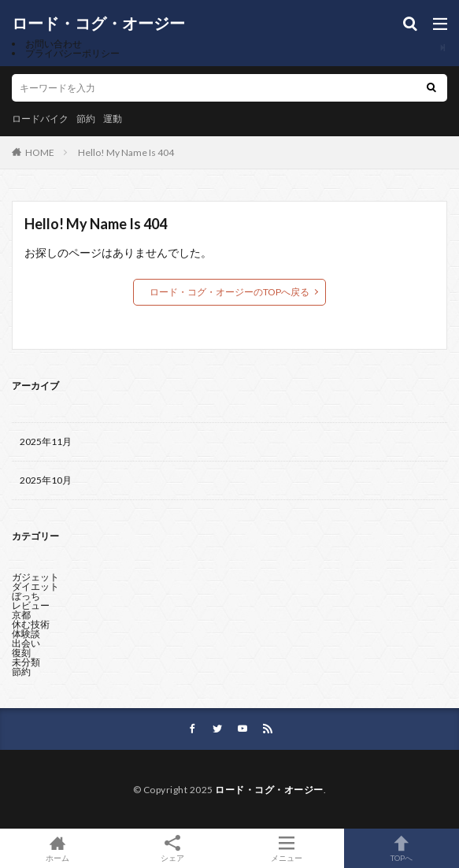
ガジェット (35, 577)
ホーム (57, 848)
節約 (86, 119)
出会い (26, 643)
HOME (40, 152)
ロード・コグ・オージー (98, 24)
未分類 (26, 662)
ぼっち (26, 596)
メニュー (287, 848)
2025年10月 (46, 480)
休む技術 (31, 624)
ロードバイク (40, 119)
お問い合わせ (54, 44)
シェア (172, 849)
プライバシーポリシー (72, 53)
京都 (21, 615)
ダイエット (35, 586)
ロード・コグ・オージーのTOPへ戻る (229, 292)
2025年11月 (46, 441)
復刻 (21, 653)
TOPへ (402, 848)
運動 (113, 119)
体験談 (26, 634)
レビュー (31, 605)
